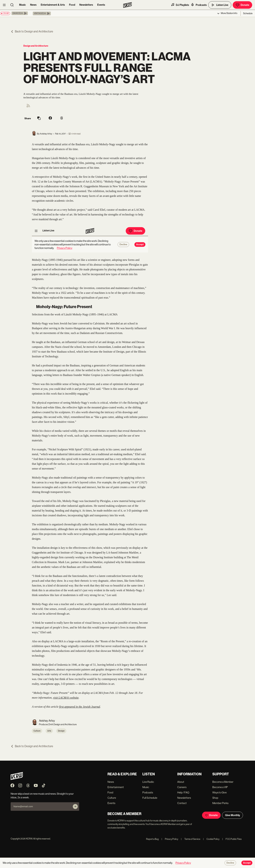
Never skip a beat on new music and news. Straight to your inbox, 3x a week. (42, 796)
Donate (242, 5)
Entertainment (116, 787)
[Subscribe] (75, 807)
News (33, 5)
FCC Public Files (232, 839)
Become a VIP (220, 787)
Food (72, 5)
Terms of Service (191, 839)
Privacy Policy (170, 839)
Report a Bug (152, 839)
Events (101, 5)
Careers (182, 787)
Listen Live (220, 5)
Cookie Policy (211, 839)
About (181, 782)
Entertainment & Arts (53, 5)
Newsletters (86, 5)
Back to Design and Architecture (32, 31)
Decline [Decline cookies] (230, 863)
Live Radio (148, 782)
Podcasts (199, 5)
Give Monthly (233, 815)
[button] (20, 13)
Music (22, 5)
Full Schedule (150, 798)
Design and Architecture (36, 46)
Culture (37, 731)
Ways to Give (219, 792)
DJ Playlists (180, 5)
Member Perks (220, 803)
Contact (182, 803)
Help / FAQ (183, 792)
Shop (215, 798)
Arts (49, 731)
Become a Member (223, 782)
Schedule (248, 13)
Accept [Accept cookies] (247, 863)
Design (61, 731)
